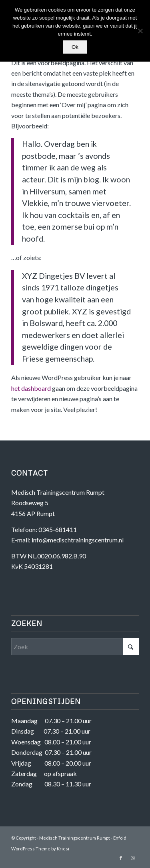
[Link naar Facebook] (121, 858)
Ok (75, 47)
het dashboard (31, 388)
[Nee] (140, 31)
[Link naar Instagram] (133, 858)
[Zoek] (75, 647)
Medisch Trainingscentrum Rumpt (75, 838)
